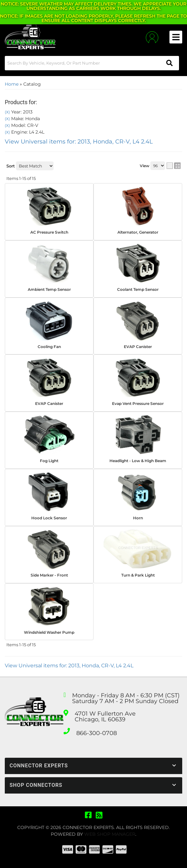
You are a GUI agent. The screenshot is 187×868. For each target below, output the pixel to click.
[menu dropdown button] (176, 37)
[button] (92, 63)
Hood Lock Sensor (49, 518)
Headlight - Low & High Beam (138, 461)
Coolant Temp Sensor (138, 289)
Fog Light (49, 461)
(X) (7, 112)
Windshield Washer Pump (49, 632)
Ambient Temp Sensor (49, 289)
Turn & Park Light (138, 575)
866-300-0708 (97, 733)
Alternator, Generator (138, 232)
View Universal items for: (79, 142)
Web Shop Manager (110, 834)
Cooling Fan (49, 347)
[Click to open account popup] (152, 37)
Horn (138, 518)
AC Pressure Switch (49, 232)
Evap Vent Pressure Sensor (138, 403)
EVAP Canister (138, 347)
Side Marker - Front (49, 575)
